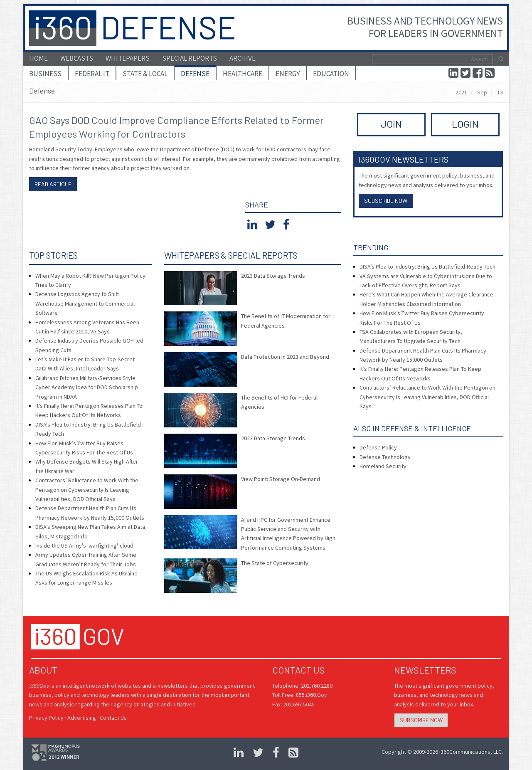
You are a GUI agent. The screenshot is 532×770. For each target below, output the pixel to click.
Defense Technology (385, 457)
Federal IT (92, 74)
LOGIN (465, 124)
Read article (53, 184)
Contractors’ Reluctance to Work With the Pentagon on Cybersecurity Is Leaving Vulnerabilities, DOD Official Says (87, 490)
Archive (243, 58)
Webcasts (77, 58)
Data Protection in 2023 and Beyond (285, 357)
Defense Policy (378, 447)
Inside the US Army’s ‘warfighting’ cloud (84, 545)
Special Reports (190, 58)
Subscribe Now (386, 201)
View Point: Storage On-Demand (281, 479)
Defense (195, 74)
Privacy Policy (46, 718)
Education (331, 74)
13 (500, 92)
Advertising (82, 718)
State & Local (145, 74)
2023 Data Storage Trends (273, 276)
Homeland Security (383, 466)
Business (45, 74)
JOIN (391, 124)
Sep (482, 92)
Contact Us (113, 718)
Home (38, 58)
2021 (461, 92)
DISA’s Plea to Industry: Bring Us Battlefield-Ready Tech (427, 267)
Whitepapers (128, 58)
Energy (288, 74)
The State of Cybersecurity (275, 563)
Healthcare (243, 74)
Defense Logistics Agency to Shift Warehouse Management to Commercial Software (85, 303)
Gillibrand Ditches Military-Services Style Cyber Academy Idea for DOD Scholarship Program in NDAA (87, 387)
